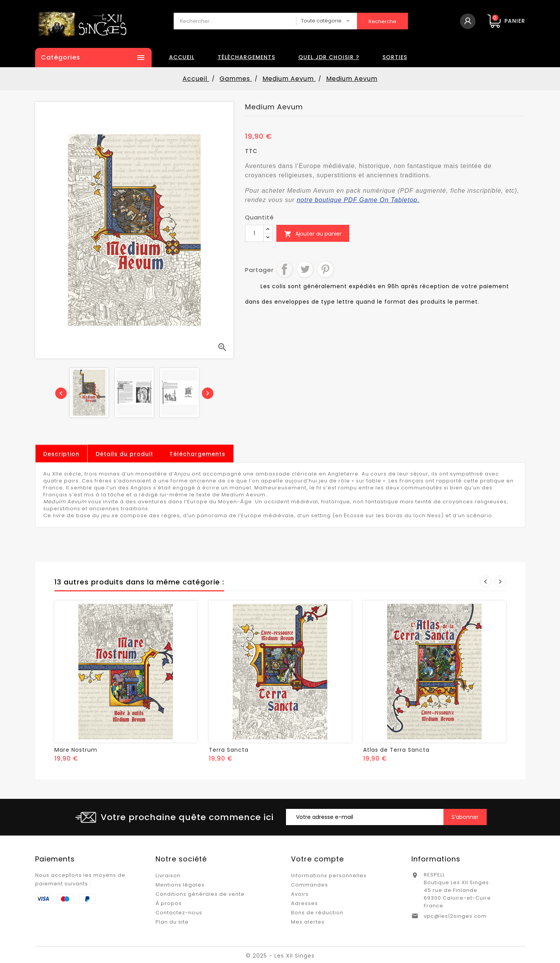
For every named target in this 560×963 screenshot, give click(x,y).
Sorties (395, 57)
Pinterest (325, 269)
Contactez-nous (179, 913)
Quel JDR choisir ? (329, 57)
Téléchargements (246, 57)
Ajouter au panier (313, 234)
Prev (486, 581)
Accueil (182, 57)
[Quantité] (254, 233)
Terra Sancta (229, 750)
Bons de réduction (317, 913)
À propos (169, 903)
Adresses (305, 903)
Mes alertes (308, 922)
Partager (284, 269)
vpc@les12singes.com (455, 916)
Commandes (310, 885)
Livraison (168, 876)
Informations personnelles (329, 876)
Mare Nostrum (76, 750)
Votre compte (317, 859)
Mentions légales (180, 885)
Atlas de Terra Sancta (396, 750)
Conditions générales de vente (200, 894)
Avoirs (300, 894)
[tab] (61, 454)
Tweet (305, 269)
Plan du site (172, 922)
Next (500, 581)
